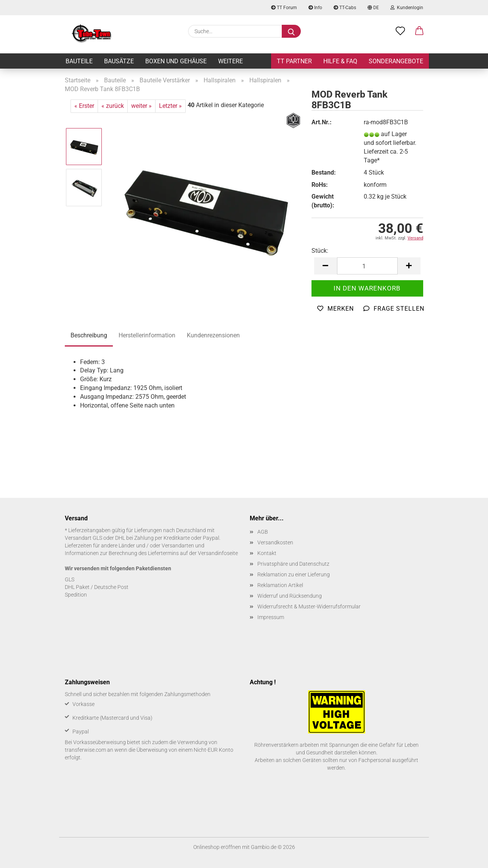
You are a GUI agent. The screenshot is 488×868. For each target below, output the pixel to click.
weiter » (141, 106)
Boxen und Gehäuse (176, 61)
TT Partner (294, 61)
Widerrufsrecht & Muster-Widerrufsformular (309, 606)
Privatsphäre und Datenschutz (293, 564)
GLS (70, 579)
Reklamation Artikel (280, 585)
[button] (419, 31)
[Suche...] (291, 31)
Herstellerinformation (147, 335)
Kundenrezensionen (213, 335)
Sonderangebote (396, 61)
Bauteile (79, 61)
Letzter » (170, 106)
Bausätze (119, 61)
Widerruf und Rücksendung (290, 596)
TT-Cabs (345, 8)
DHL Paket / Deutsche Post (97, 587)
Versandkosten (275, 542)
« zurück (113, 106)
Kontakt (267, 553)
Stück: (320, 251)
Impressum (271, 617)
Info (315, 8)
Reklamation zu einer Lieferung (294, 574)
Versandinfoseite (218, 553)
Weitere (230, 61)
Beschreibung (89, 335)
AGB (263, 532)
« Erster (84, 106)
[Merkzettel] (400, 31)
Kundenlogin (407, 8)
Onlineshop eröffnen (217, 847)
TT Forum (284, 8)
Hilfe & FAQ (340, 61)
